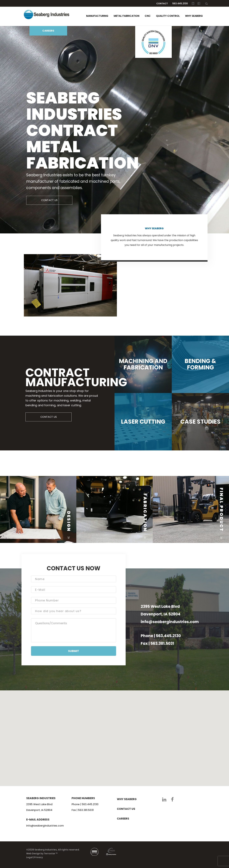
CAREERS (48, 31)
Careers (123, 819)
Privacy (38, 857)
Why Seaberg (194, 16)
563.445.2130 (180, 4)
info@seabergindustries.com (170, 622)
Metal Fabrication (127, 16)
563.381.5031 (162, 643)
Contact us (126, 809)
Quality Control (168, 16)
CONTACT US (49, 200)
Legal (29, 857)
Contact (162, 4)
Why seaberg (127, 799)
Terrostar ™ (51, 853)
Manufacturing (97, 16)
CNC (148, 16)
